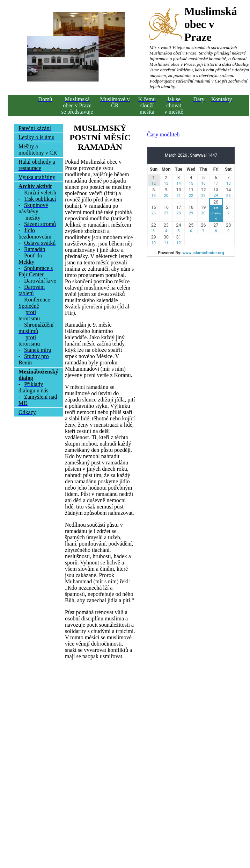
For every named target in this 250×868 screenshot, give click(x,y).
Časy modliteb (163, 134)
